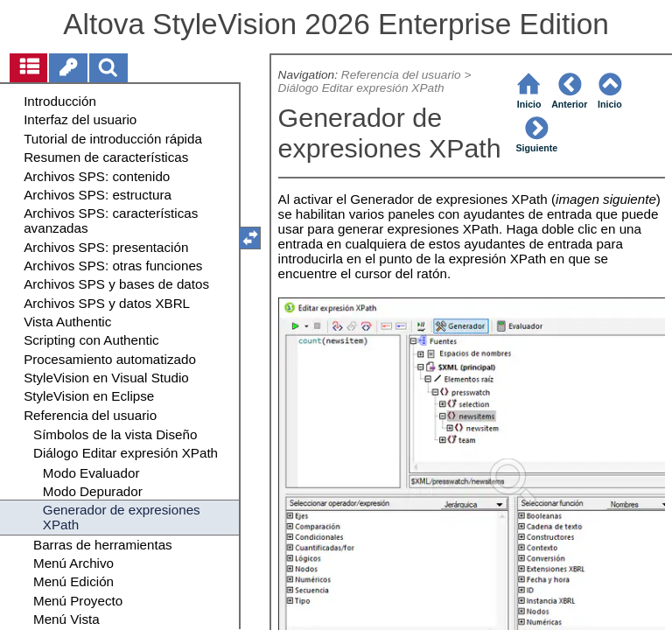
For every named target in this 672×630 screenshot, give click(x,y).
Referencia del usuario (401, 75)
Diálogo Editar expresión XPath (361, 88)
